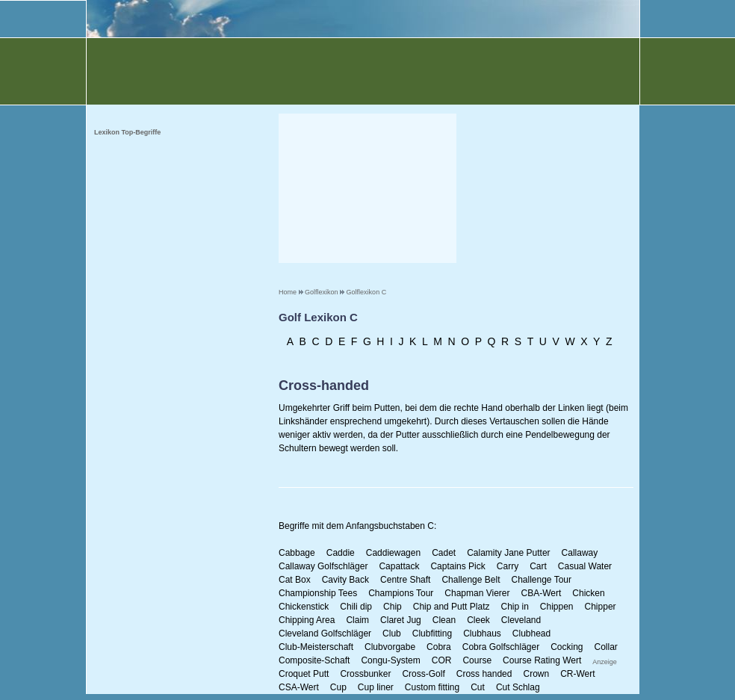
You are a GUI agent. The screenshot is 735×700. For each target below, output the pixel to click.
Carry (508, 566)
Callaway (580, 553)
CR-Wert (577, 674)
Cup (338, 687)
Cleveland (521, 620)
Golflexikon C (367, 292)
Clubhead (531, 634)
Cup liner (376, 687)
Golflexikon (322, 292)
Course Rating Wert (542, 660)
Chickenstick (304, 607)
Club (392, 634)
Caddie (341, 553)
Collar (606, 647)
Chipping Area (307, 620)
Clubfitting (432, 634)
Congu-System (390, 660)
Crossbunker (365, 674)
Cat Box (295, 580)
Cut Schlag (518, 687)
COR (442, 660)
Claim (357, 620)
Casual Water (585, 566)
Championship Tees (318, 593)
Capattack (399, 566)
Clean (444, 620)
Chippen (557, 607)
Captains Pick (458, 566)
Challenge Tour (541, 580)
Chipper (601, 607)
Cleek (478, 620)
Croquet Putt (304, 674)
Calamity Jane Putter (508, 553)
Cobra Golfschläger (501, 647)
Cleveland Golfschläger (325, 634)
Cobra (439, 647)
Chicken (588, 593)
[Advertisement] (367, 188)
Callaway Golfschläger (323, 566)
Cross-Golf (423, 674)
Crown (536, 674)
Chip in (514, 607)
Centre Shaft (405, 580)
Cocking (567, 647)
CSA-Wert (299, 687)
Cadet (444, 553)
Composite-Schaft (314, 660)
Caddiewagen (393, 553)
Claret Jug (401, 620)
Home (288, 292)
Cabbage (297, 553)
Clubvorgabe (390, 647)
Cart (538, 566)
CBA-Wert (542, 593)
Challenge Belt (471, 580)
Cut (478, 687)
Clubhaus (482, 634)
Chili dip (356, 607)
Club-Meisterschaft (316, 647)
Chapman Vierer (477, 593)
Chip (393, 607)
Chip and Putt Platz (452, 607)
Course (477, 660)
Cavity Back (345, 580)
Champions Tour (401, 593)
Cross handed (484, 674)
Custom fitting (432, 687)
